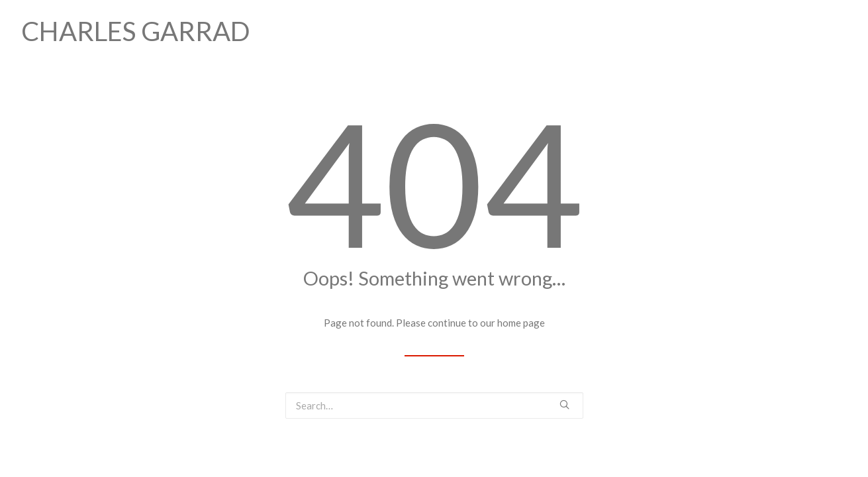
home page (521, 323)
